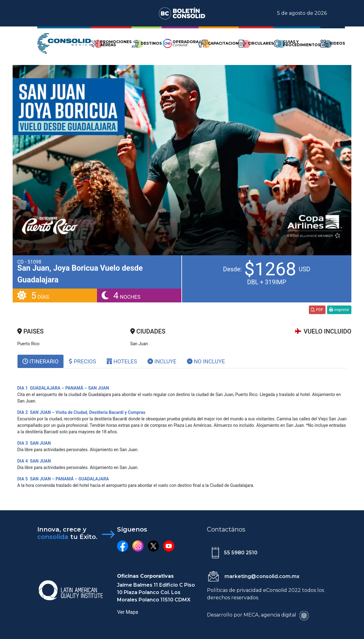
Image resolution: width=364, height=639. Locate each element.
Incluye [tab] (162, 361)
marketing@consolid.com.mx (262, 576)
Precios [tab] (83, 361)
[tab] (40, 361)
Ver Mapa (127, 612)
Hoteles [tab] (122, 361)
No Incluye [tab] (206, 361)
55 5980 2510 (241, 553)
